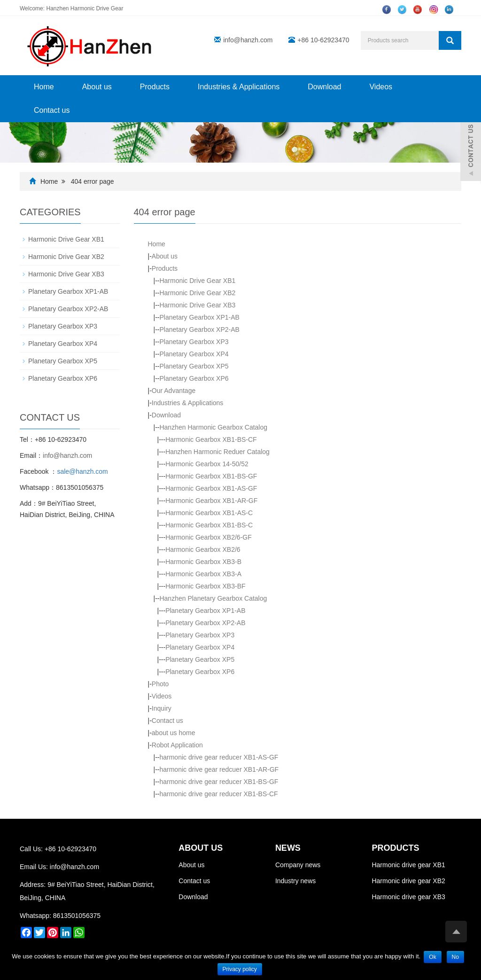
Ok (432, 957)
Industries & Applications (239, 87)
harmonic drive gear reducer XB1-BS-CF (218, 794)
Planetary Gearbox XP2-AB (199, 329)
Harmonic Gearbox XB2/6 (203, 549)
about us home (174, 733)
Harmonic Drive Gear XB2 (197, 293)
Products (155, 87)
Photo (160, 684)
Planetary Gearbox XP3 (194, 342)
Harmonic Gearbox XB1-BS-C (209, 525)
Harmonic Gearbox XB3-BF (205, 586)
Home (44, 87)
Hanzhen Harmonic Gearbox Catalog (213, 427)
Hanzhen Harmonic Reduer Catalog (217, 452)
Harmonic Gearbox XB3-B (203, 562)
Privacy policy (240, 969)
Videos (381, 87)
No (455, 957)
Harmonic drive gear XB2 (408, 881)
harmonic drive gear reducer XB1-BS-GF (219, 782)
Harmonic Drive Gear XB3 (197, 305)
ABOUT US (201, 848)
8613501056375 (77, 916)
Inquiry (162, 708)
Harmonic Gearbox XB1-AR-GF (211, 501)
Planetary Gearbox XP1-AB (199, 317)
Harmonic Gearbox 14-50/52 (207, 464)
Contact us (52, 110)
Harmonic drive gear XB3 (408, 897)
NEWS (288, 848)
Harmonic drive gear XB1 (408, 865)
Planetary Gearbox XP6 (194, 378)
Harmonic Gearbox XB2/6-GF (209, 537)
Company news (298, 865)
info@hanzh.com (248, 40)
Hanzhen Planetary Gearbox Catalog (213, 598)
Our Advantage (174, 391)
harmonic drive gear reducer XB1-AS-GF (219, 757)
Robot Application (177, 745)
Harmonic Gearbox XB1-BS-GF (211, 476)
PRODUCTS (395, 848)
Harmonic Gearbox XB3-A (203, 574)
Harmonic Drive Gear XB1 (197, 281)
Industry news (295, 881)
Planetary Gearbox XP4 (194, 354)
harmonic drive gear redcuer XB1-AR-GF (219, 769)
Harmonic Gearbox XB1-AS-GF (211, 488)
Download (324, 87)
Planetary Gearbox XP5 (194, 366)
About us (97, 87)
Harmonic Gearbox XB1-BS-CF (211, 439)
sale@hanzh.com (82, 471)
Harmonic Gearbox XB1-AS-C (209, 513)
